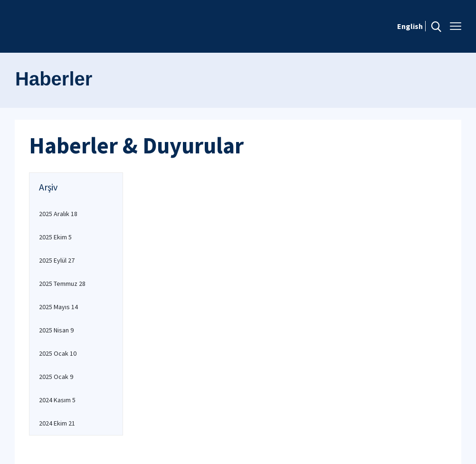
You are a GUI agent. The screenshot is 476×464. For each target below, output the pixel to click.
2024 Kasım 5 (57, 400)
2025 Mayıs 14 (58, 307)
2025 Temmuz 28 (62, 284)
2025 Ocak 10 (58, 353)
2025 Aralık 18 (58, 214)
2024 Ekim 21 (57, 423)
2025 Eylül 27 (57, 260)
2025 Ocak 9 (56, 377)
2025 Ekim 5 (55, 237)
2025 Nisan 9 (56, 330)
